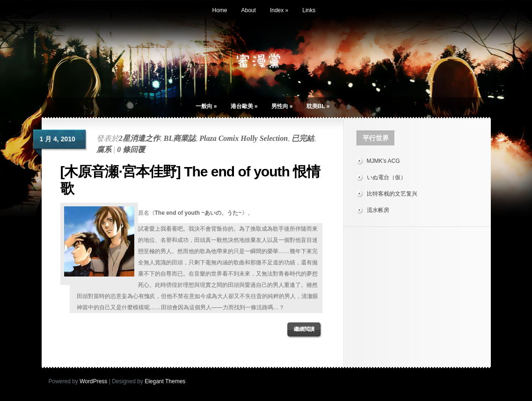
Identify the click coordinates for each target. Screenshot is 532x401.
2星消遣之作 (139, 138)
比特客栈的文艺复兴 (392, 194)
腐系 (104, 149)
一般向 (206, 106)
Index (279, 10)
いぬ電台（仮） (386, 177)
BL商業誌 (180, 138)
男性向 (282, 106)
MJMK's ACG (383, 161)
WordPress (93, 381)
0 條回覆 (131, 149)
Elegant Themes (165, 381)
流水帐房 (378, 210)
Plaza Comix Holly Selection (244, 138)
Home (220, 10)
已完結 (303, 138)
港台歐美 (244, 106)
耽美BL (318, 106)
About (249, 10)
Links (309, 10)
